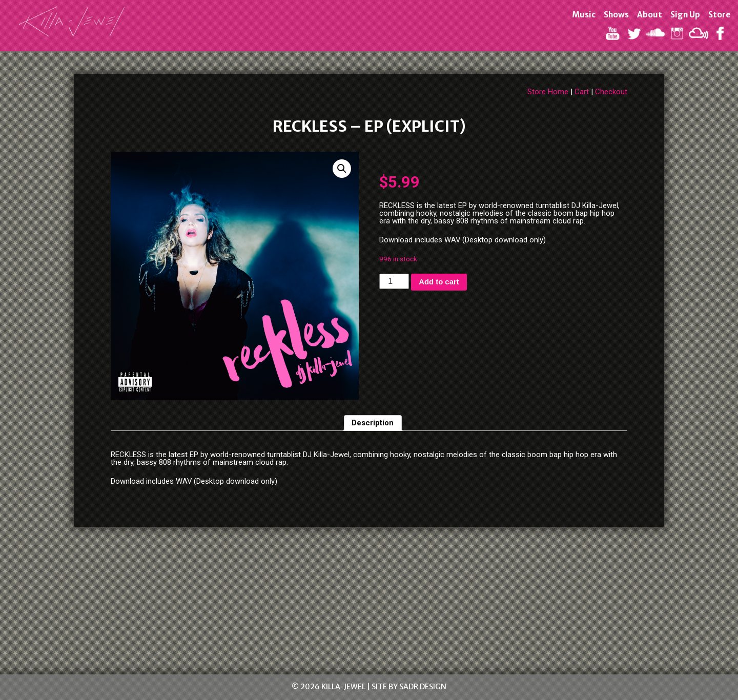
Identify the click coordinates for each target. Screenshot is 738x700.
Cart (582, 92)
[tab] (373, 423)
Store (719, 15)
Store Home (548, 92)
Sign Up (685, 15)
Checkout (611, 92)
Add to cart (439, 282)
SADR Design (423, 687)
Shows (616, 15)
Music (584, 15)
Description (373, 423)
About (650, 15)
